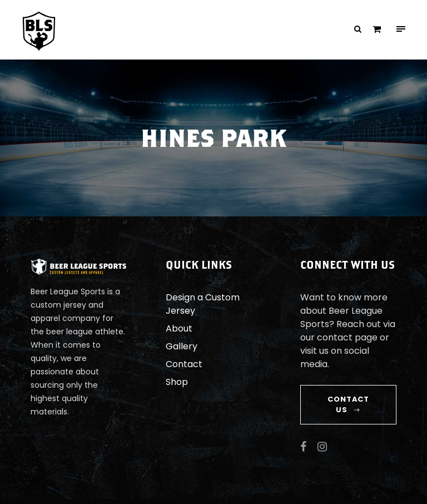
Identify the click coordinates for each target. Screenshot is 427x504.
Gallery (180, 346)
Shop (176, 382)
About (177, 328)
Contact (181, 364)
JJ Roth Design (380, 495)
